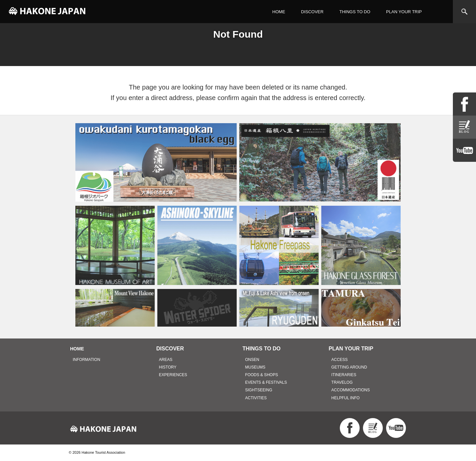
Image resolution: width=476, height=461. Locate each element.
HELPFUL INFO (345, 398)
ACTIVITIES (256, 398)
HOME (279, 12)
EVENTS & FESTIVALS (266, 382)
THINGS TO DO (355, 12)
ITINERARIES (344, 375)
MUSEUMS (255, 367)
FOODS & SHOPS (262, 375)
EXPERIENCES (173, 375)
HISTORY (168, 367)
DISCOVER (312, 12)
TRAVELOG (342, 382)
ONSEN (252, 360)
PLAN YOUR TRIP (404, 12)
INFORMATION (86, 360)
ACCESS (339, 360)
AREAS (166, 360)
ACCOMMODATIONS (350, 390)
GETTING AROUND (349, 367)
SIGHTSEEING (259, 390)
